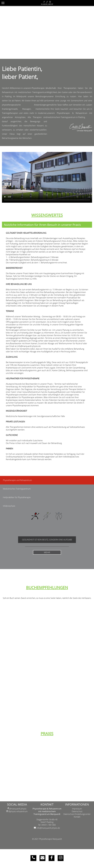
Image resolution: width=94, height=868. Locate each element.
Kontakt (77, 817)
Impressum (77, 809)
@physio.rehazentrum (17, 811)
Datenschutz (77, 811)
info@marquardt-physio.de (48, 828)
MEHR (47, 552)
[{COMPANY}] (47, 3)
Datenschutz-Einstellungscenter (77, 814)
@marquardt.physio (17, 809)
